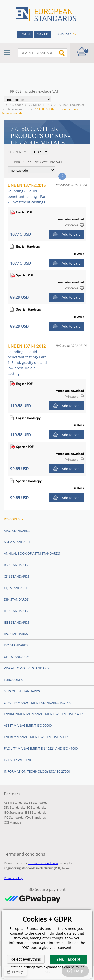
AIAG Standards (17, 531)
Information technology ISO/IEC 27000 (37, 771)
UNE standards (17, 657)
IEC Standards (16, 611)
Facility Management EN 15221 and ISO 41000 (41, 748)
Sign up (42, 34)
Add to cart (71, 234)
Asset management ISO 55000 (28, 725)
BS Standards (38, 803)
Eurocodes (13, 680)
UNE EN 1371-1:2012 (27, 360)
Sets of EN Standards (22, 691)
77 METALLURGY (41, 105)
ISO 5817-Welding (18, 760)
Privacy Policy (13, 878)
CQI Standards (16, 588)
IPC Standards (16, 634)
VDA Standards (35, 818)
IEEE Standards (16, 622)
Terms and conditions (43, 863)
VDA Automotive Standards (27, 668)
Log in (25, 34)
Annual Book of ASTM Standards (32, 553)
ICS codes (16, 105)
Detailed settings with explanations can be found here (47, 969)
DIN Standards (16, 599)
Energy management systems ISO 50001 (36, 737)
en (75, 34)
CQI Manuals (13, 823)
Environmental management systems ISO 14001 (44, 714)
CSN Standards (16, 576)
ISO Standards (16, 645)
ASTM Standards (18, 542)
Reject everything (26, 959)
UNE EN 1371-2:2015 (27, 194)
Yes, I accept (68, 959)
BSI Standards (16, 565)
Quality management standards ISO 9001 (38, 703)
